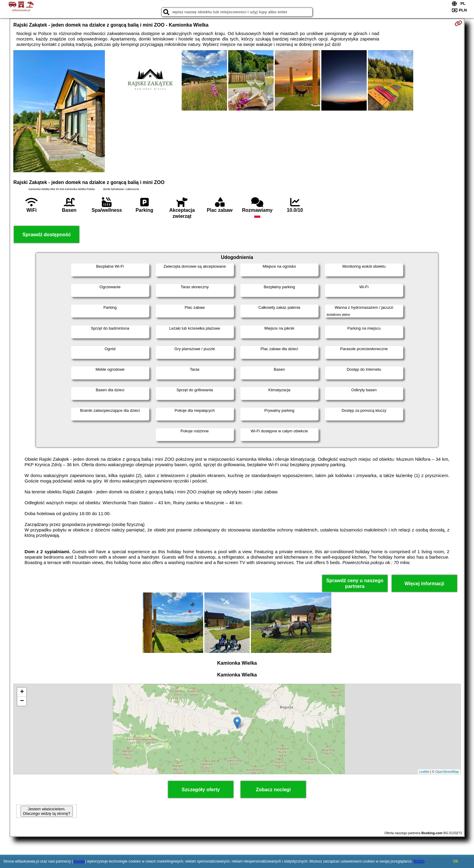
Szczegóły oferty (201, 790)
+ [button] (22, 692)
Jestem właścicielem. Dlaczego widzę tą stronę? (47, 811)
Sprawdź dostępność (47, 235)
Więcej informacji (424, 584)
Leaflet (424, 772)
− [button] (22, 701)
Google (79, 861)
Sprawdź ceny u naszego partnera (355, 583)
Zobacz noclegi (273, 790)
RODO (419, 861)
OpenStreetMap (447, 772)
